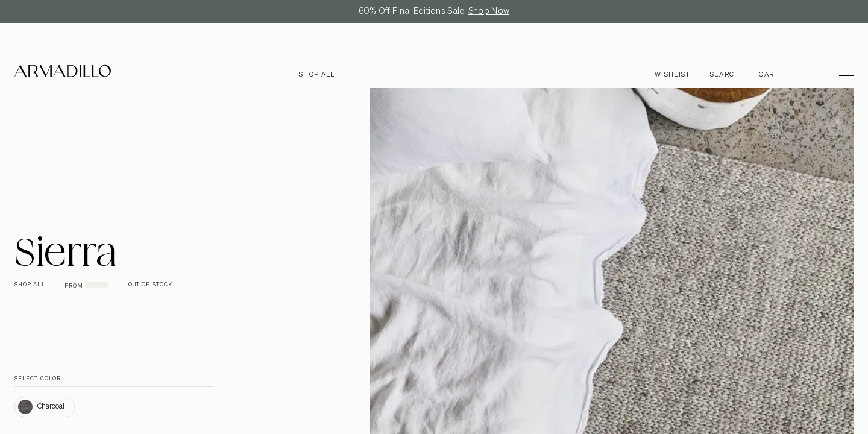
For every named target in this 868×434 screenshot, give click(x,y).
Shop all (317, 74)
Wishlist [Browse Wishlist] (673, 74)
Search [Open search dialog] (725, 74)
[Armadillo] (63, 73)
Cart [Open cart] (769, 74)
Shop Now (489, 11)
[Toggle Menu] (841, 73)
